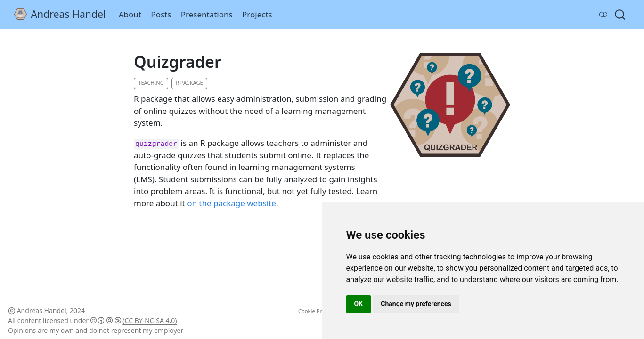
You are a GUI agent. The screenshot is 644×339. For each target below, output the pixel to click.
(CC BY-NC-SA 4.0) (150, 320)
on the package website (232, 203)
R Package (189, 83)
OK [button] (359, 304)
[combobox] (620, 14)
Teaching (151, 83)
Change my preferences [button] (416, 304)
